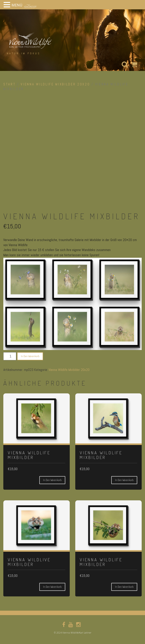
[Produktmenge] (10, 356)
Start (9, 84)
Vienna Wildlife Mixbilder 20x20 (55, 84)
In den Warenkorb (30, 356)
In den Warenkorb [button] (52, 480)
